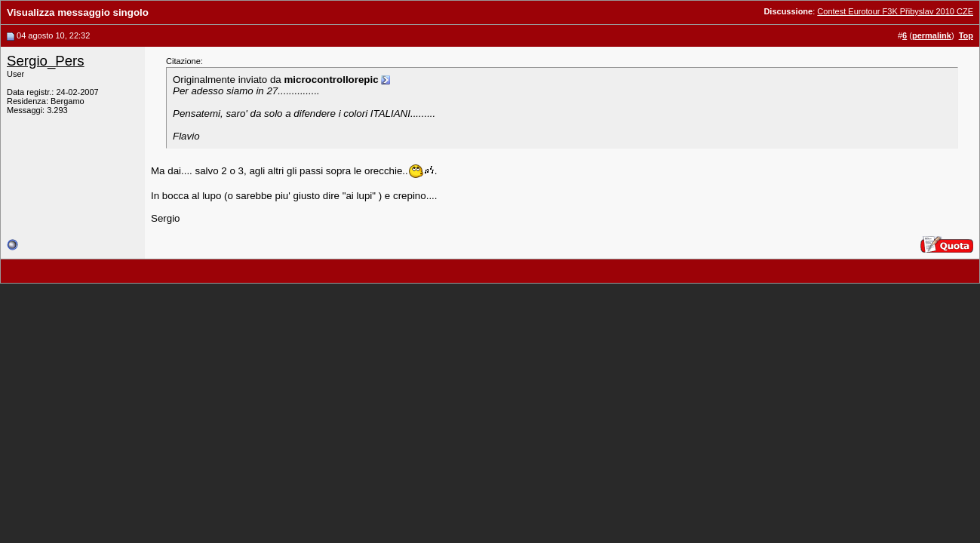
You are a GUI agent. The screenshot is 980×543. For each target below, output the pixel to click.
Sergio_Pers (46, 61)
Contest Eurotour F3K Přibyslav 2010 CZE (895, 11)
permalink (932, 35)
